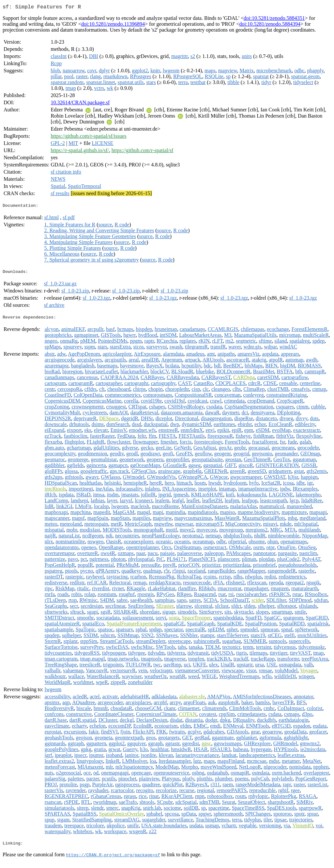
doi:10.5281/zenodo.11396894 (113, 25)
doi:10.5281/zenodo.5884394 (270, 25)
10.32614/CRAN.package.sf (80, 104)
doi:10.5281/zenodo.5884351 (274, 19)
